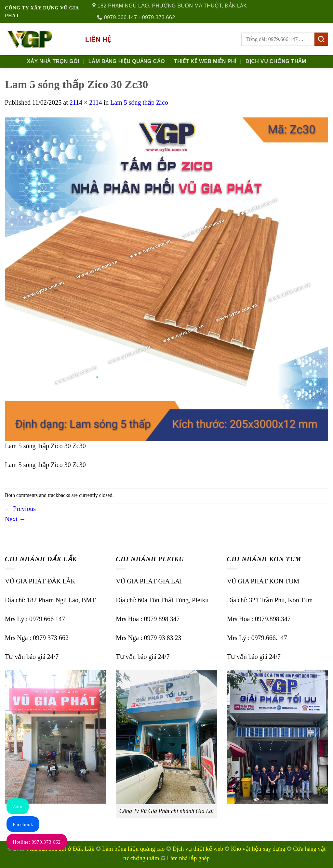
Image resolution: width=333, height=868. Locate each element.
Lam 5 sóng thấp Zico (139, 102)
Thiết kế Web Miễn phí (205, 61)
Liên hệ (98, 39)
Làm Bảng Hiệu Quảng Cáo (127, 61)
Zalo (18, 807)
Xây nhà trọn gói (53, 61)
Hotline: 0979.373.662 (37, 842)
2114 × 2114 (86, 102)
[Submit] (321, 39)
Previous (20, 509)
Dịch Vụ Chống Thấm (276, 61)
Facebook (23, 824)
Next (15, 519)
